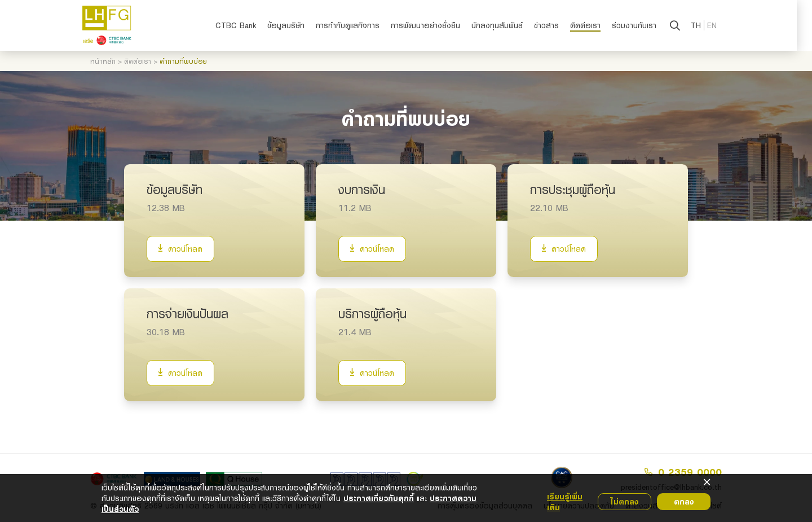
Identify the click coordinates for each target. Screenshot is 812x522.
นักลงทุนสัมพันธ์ (505, 25)
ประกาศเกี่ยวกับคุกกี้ (379, 498)
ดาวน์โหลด (180, 249)
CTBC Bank (244, 25)
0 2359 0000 (683, 472)
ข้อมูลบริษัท (294, 25)
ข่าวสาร (554, 25)
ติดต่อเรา (593, 25)
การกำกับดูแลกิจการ (356, 25)
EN (720, 25)
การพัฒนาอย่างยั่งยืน (433, 25)
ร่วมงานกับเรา (642, 25)
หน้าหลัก (103, 61)
